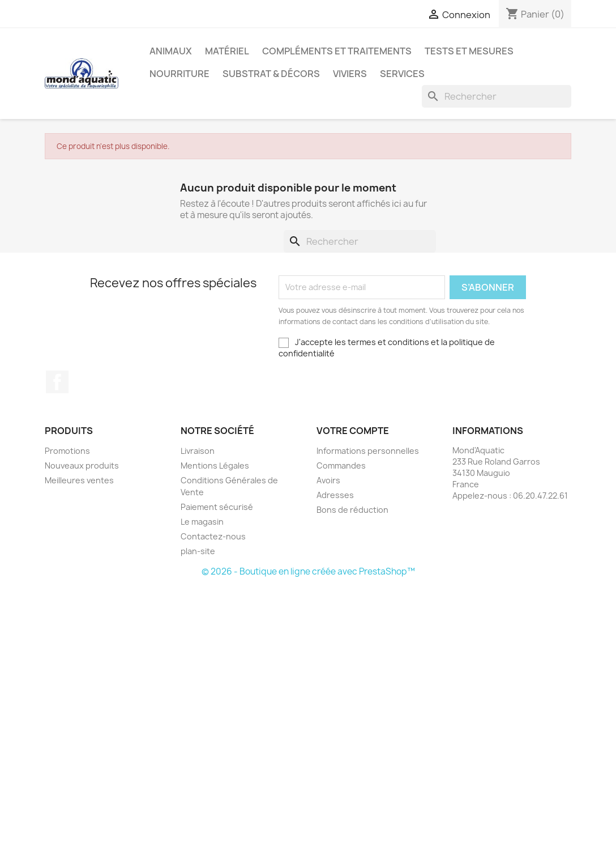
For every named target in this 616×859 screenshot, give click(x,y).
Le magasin (202, 522)
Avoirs (328, 480)
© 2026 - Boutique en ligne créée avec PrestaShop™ (308, 571)
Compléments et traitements (337, 51)
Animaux (171, 51)
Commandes (341, 465)
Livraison (198, 451)
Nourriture (179, 74)
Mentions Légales (215, 465)
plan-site (198, 551)
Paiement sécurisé (217, 507)
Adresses (335, 495)
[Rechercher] (497, 96)
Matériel (227, 51)
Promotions (67, 451)
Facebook (57, 382)
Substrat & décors (271, 74)
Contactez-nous (213, 536)
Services (402, 74)
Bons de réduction (352, 510)
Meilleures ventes (79, 480)
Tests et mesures (469, 51)
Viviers (350, 74)
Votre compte (353, 431)
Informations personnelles (368, 451)
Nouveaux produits (82, 465)
